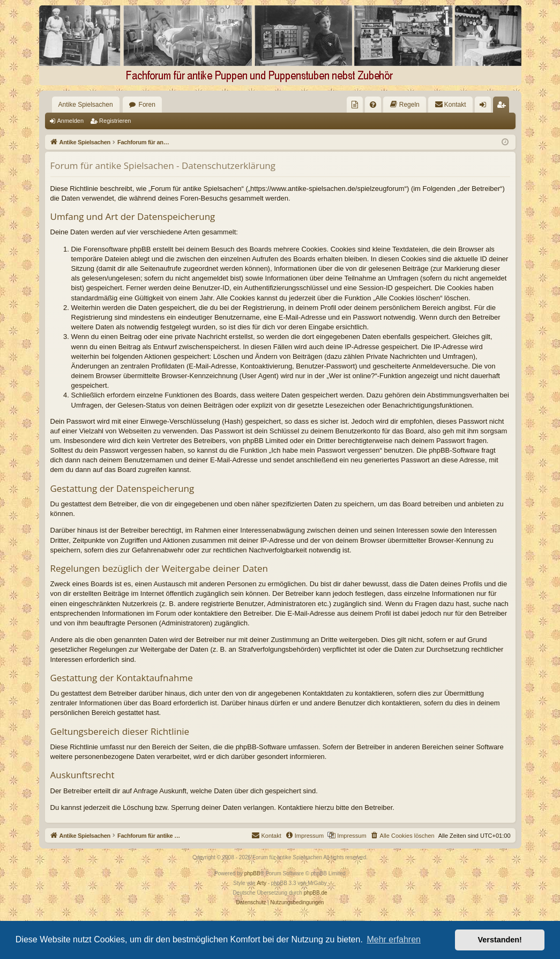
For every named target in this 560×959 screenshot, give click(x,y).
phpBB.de (316, 893)
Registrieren (115, 121)
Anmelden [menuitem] (485, 107)
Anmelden (71, 121)
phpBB (252, 873)
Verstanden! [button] (500, 940)
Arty (262, 883)
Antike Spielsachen (86, 105)
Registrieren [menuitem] (503, 107)
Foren (147, 105)
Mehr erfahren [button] (394, 939)
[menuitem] (355, 105)
